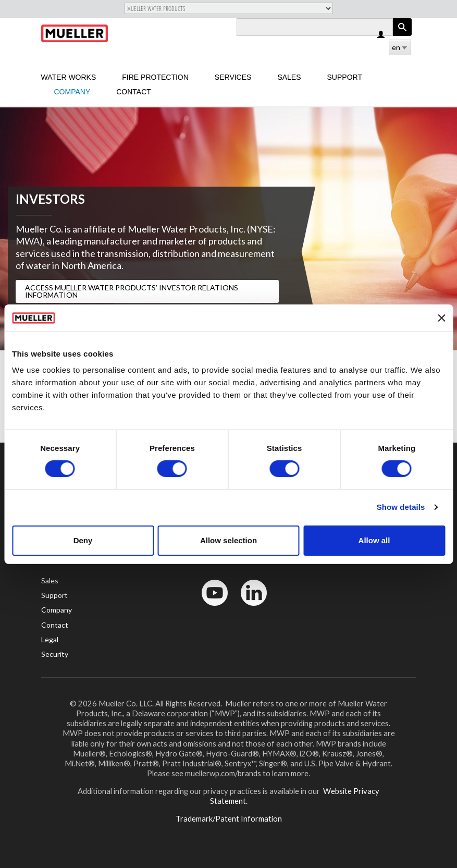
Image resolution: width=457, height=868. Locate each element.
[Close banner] (441, 318)
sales (289, 77)
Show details (401, 507)
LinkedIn (249, 608)
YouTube (209, 608)
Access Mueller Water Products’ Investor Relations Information (132, 291)
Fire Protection (155, 77)
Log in (382, 35)
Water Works (69, 77)
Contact (134, 92)
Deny (83, 540)
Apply (402, 36)
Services (233, 77)
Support (345, 77)
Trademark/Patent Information (229, 818)
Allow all (374, 540)
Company (72, 92)
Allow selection (229, 540)
